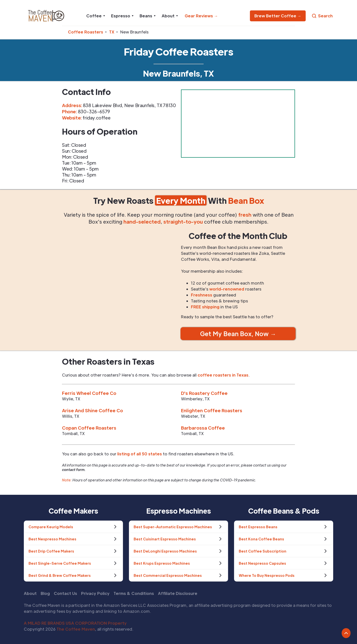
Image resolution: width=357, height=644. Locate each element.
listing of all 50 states (140, 454)
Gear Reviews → (201, 16)
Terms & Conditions (134, 593)
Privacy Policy (95, 593)
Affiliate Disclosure (178, 593)
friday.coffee (96, 118)
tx (112, 32)
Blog (45, 593)
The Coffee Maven (76, 629)
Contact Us (65, 593)
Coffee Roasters (86, 32)
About (30, 593)
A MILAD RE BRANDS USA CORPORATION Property (75, 623)
